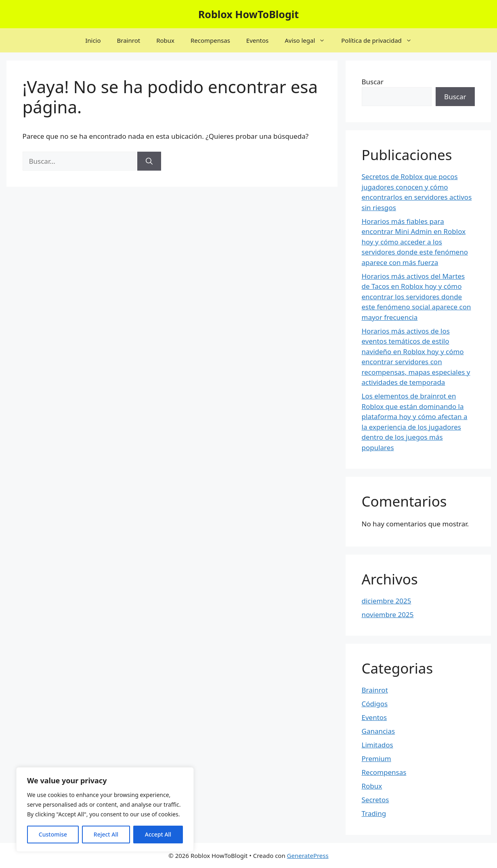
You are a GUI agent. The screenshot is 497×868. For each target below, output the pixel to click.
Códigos (375, 704)
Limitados (377, 745)
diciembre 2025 (387, 601)
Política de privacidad (381, 40)
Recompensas (210, 40)
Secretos (375, 800)
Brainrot (129, 40)
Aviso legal (309, 40)
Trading (374, 813)
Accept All (158, 834)
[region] (105, 810)
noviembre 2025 (388, 614)
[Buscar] (149, 161)
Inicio (93, 40)
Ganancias (379, 731)
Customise (53, 834)
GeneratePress (308, 855)
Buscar (373, 82)
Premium (376, 758)
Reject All (106, 834)
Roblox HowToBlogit (248, 14)
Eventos (257, 40)
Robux (165, 40)
